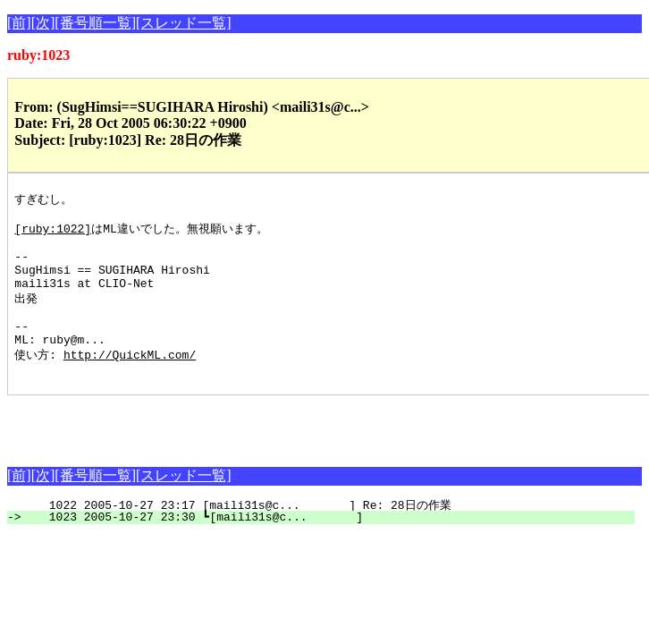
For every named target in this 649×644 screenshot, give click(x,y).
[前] (19, 23)
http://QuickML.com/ (130, 379)
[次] (43, 23)
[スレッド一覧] (184, 23)
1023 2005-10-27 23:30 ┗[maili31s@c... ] (331, 545)
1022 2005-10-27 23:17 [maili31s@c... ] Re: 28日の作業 (330, 533)
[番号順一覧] (95, 23)
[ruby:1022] (53, 233)
